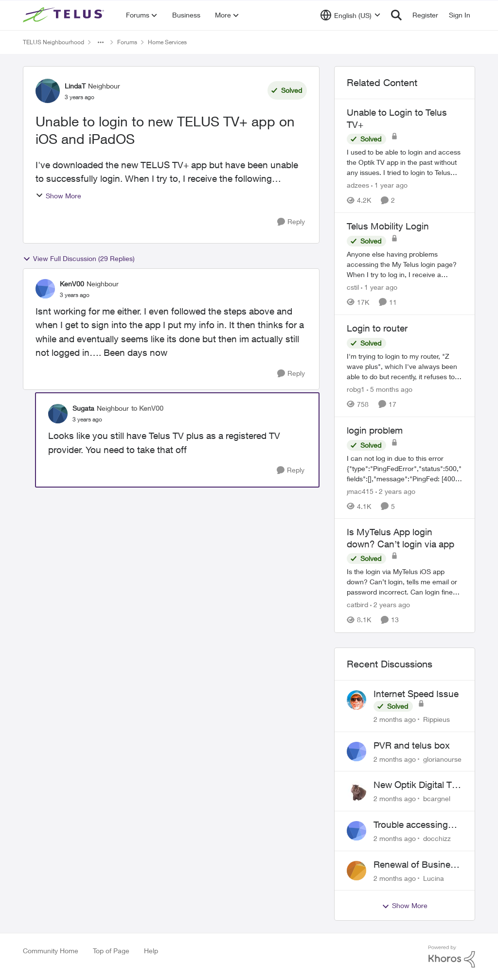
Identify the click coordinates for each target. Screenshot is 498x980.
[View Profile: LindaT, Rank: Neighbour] (48, 91)
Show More (58, 196)
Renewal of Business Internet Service (417, 865)
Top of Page (111, 951)
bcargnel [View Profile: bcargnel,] (437, 798)
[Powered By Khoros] (452, 957)
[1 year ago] (389, 185)
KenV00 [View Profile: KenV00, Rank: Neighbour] (72, 284)
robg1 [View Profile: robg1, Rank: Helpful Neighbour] (356, 389)
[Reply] (291, 222)
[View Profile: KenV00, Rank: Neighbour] (45, 289)
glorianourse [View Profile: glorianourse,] (442, 759)
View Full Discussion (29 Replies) (79, 259)
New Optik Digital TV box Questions (416, 785)
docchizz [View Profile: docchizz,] (437, 838)
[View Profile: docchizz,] (356, 831)
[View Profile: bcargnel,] (356, 791)
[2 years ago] (395, 491)
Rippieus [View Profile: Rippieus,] (436, 719)
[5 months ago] (390, 389)
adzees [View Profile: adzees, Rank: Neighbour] (358, 185)
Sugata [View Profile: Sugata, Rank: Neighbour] (83, 408)
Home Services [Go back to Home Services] (167, 42)
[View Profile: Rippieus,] (356, 700)
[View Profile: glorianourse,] (356, 752)
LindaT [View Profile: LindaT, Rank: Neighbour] (75, 86)
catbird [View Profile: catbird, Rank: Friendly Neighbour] (357, 605)
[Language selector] (350, 15)
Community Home (51, 951)
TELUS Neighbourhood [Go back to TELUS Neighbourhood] (53, 42)
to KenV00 (147, 408)
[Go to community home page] (65, 15)
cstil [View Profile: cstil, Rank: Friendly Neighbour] (353, 287)
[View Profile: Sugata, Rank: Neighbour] (58, 414)
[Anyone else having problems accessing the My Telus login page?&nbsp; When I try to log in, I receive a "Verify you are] (405, 264)
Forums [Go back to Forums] (127, 42)
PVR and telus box (412, 745)
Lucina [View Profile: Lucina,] (434, 878)
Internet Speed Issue (416, 694)
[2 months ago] (395, 719)
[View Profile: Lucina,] (356, 871)
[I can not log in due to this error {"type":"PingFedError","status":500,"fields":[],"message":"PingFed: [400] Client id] (405, 468)
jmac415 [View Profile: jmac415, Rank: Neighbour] (360, 491)
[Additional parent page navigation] (101, 42)
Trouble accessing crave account (411, 825)
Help (151, 951)
